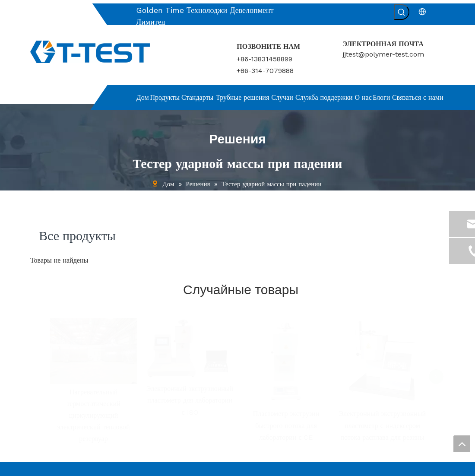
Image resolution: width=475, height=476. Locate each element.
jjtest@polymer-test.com (383, 54)
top (462, 444)
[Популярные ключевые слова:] (402, 12)
